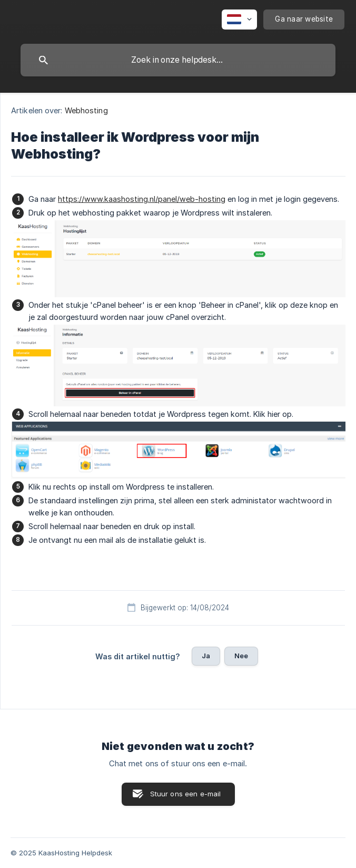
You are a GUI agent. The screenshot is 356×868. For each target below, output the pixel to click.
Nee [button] (241, 656)
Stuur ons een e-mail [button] (186, 794)
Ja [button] (206, 656)
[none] (239, 19)
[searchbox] (178, 60)
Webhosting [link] (86, 110)
